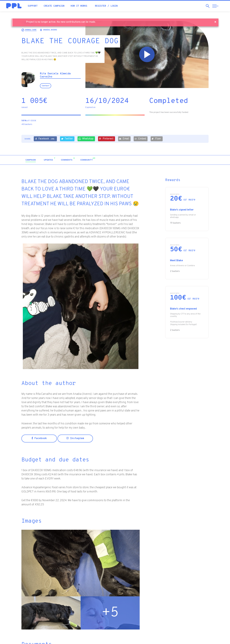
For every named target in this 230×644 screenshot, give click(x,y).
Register (101, 6)
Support (33, 6)
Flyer (156, 139)
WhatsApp (86, 139)
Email (124, 139)
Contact (46, 86)
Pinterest (106, 139)
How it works (79, 6)
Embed (140, 139)
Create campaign (54, 6)
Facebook (45, 139)
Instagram (75, 438)
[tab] (31, 160)
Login (114, 6)
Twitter (67, 139)
